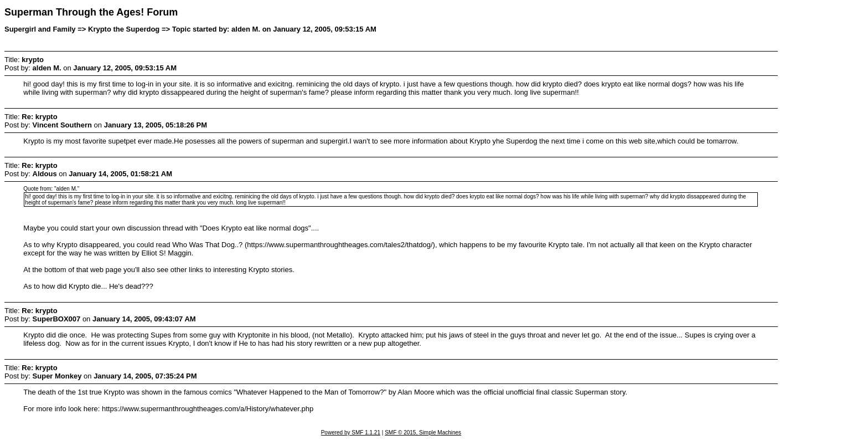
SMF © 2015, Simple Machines (423, 433)
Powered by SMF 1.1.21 (351, 433)
